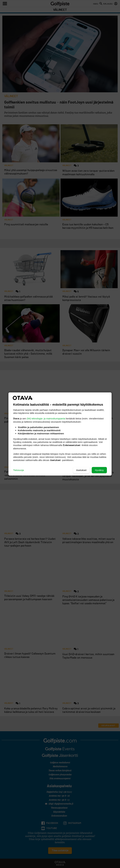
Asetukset (81, 470)
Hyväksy (99, 470)
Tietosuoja (19, 470)
